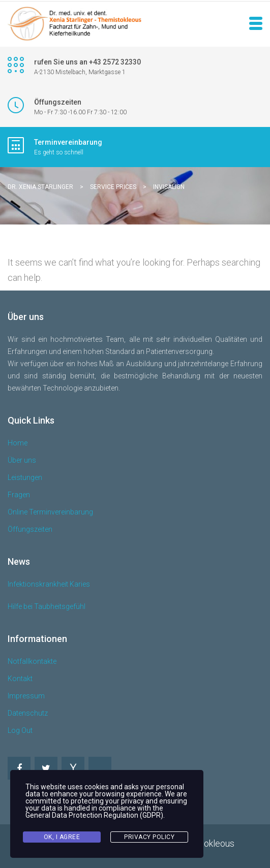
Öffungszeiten (30, 529)
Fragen (19, 495)
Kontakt (20, 679)
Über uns (22, 460)
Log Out (20, 730)
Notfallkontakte (32, 661)
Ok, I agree (62, 837)
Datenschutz (28, 713)
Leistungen (25, 477)
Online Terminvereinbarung (50, 512)
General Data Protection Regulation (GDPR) (94, 815)
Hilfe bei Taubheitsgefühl (47, 606)
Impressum (26, 696)
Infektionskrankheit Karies (49, 584)
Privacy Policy (149, 837)
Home (18, 443)
